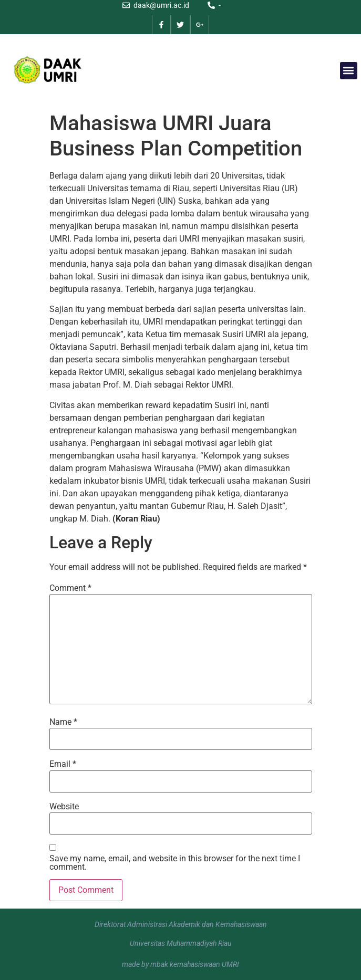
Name (63, 722)
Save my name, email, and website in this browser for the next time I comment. (175, 863)
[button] (349, 71)
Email (63, 764)
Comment (70, 588)
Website (64, 807)
